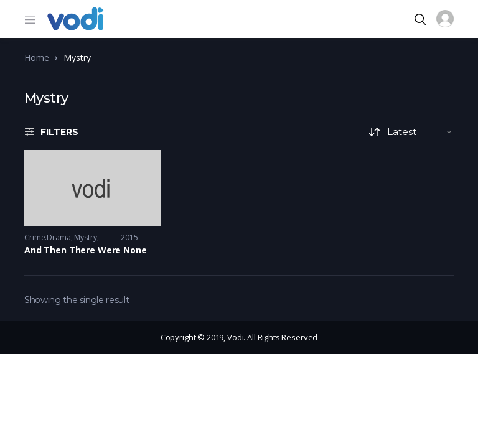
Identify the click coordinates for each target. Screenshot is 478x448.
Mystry (85, 237)
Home (36, 58)
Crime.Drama (48, 237)
